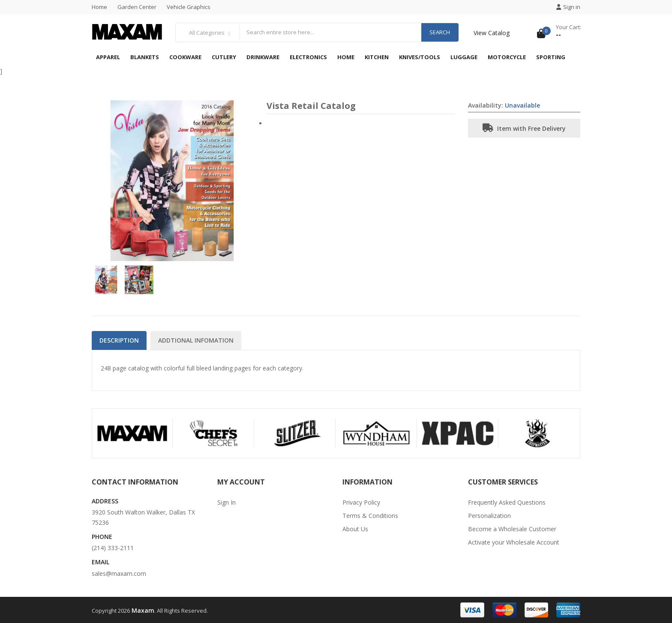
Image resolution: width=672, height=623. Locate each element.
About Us (355, 529)
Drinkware (263, 57)
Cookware (185, 57)
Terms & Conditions (370, 516)
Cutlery (224, 57)
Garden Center (137, 7)
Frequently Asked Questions (507, 502)
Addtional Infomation (196, 340)
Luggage (464, 57)
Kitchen (377, 57)
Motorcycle (507, 57)
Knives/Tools (420, 57)
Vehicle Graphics (189, 7)
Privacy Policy (361, 502)
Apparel (108, 57)
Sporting (551, 57)
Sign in (568, 7)
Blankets (145, 57)
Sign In (226, 502)
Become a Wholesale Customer (512, 529)
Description (119, 340)
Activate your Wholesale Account (514, 542)
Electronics (308, 57)
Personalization (489, 516)
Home (99, 7)
